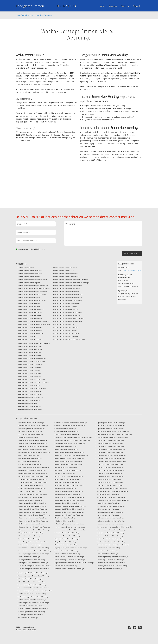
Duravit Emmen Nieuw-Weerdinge (29, 539)
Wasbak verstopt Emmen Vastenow (29, 373)
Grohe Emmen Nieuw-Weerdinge (65, 429)
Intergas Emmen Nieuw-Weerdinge (66, 467)
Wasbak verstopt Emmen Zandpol (29, 400)
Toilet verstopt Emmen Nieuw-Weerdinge (110, 539)
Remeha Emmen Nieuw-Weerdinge (66, 566)
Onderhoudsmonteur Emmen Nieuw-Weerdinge (70, 530)
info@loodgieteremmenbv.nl (131, 270)
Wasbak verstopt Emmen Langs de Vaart (67, 303)
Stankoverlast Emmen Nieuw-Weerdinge (110, 512)
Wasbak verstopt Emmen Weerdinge (29, 385)
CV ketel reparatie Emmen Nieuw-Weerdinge (32, 482)
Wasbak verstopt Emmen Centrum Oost (31, 309)
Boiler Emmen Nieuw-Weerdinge (28, 455)
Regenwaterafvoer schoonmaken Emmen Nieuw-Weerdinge (74, 563)
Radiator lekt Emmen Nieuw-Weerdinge (67, 554)
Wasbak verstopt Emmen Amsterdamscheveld (33, 280)
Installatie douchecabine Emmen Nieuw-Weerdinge (71, 455)
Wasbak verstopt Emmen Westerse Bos (30, 397)
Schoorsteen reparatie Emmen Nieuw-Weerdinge (113, 500)
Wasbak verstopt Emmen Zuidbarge (29, 406)
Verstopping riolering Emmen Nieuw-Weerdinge (112, 557)
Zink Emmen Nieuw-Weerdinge (28, 618)
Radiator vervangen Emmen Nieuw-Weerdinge (70, 560)
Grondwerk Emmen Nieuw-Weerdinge (67, 431)
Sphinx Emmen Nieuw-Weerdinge (108, 509)
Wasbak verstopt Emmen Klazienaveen (66, 292)
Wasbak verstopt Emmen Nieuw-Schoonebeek (68, 318)
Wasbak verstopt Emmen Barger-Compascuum (33, 286)
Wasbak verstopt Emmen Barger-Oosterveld (32, 294)
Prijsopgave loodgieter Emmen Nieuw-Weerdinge (71, 548)
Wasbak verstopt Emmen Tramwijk (29, 370)
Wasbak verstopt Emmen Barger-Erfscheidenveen (34, 288)
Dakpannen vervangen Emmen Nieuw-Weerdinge (34, 530)
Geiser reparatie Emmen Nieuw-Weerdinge (31, 560)
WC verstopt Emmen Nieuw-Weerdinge (30, 615)
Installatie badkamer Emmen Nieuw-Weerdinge (70, 452)
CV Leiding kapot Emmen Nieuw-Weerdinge (32, 488)
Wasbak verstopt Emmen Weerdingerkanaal (32, 388)
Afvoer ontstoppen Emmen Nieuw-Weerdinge (33, 425)
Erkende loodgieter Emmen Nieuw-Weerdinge (33, 542)
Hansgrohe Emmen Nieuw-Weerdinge (67, 434)
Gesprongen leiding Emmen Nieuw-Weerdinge (33, 563)
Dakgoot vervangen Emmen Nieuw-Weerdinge (33, 521)
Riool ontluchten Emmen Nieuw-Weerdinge (111, 458)
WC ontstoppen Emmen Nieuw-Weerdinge (31, 612)
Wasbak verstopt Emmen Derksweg (29, 315)
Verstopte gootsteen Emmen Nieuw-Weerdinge (112, 566)
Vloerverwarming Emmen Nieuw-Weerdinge (32, 585)
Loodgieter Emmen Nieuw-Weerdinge (67, 503)
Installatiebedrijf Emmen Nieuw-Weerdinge (69, 464)
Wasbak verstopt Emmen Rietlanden (30, 352)
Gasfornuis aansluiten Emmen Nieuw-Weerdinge (34, 548)
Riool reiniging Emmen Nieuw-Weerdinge (110, 464)
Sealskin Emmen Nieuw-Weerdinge (108, 503)
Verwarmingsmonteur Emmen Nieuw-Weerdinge (33, 576)
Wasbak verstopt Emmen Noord (64, 324)
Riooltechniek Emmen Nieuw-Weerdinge (110, 482)
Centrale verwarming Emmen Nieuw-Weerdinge (33, 476)
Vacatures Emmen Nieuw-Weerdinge (109, 548)
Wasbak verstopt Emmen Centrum (29, 306)
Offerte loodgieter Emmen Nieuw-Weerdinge (69, 524)
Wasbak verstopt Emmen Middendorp (66, 309)
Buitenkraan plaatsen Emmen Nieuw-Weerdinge (33, 467)
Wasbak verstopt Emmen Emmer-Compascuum (33, 321)
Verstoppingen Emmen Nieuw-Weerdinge (110, 560)
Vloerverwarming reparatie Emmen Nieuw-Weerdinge (35, 591)
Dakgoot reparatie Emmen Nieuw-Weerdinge (32, 509)
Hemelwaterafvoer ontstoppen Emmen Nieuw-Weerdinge (73, 437)
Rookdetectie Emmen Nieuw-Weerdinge (110, 485)
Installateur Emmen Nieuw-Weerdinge (67, 449)
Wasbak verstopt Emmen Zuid (27, 403)
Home (18, 15)
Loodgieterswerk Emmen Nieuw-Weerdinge (69, 515)
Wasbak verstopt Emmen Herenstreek (66, 274)
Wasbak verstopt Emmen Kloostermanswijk (68, 300)
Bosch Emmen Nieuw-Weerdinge (28, 461)
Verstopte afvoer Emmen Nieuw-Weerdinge (111, 563)
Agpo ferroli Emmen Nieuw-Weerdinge (30, 431)
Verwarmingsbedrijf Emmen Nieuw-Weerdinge (33, 573)
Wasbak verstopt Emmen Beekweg (29, 303)
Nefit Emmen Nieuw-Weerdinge (65, 521)
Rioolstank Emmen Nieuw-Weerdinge (109, 479)
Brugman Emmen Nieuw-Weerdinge (29, 464)
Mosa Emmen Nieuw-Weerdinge (65, 518)
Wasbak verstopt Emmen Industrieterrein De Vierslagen (71, 283)
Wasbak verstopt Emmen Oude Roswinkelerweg (69, 339)
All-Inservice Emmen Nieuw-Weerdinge (30, 434)
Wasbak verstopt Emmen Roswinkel (29, 355)
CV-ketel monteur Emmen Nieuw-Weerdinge (32, 494)
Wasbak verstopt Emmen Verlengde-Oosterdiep (33, 382)
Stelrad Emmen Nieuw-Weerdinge (108, 515)
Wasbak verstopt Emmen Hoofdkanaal (66, 277)
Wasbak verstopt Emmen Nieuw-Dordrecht (67, 315)
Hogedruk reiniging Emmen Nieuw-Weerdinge (69, 443)
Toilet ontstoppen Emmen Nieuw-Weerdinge (111, 530)
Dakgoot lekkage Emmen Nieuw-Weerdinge (32, 503)
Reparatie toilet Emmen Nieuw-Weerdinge (110, 429)
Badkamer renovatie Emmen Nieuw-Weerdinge (33, 443)
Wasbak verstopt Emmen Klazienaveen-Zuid (68, 298)
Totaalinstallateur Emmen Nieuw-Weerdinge (111, 542)
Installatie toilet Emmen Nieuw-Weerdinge (68, 461)
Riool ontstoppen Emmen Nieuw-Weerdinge (111, 461)
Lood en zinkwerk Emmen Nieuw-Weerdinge (69, 500)
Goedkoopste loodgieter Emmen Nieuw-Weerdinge (34, 566)
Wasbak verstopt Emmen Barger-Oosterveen (32, 292)
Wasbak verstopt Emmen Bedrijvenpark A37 (32, 300)
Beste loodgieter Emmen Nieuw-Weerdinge (32, 449)
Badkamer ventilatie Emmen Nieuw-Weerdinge (33, 446)
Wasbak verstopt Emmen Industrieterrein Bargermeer (71, 280)
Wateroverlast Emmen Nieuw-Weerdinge (31, 606)
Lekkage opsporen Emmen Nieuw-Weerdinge (69, 497)
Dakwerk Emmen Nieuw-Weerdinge (29, 536)
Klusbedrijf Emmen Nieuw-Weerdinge (67, 482)
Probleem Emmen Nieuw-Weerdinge (66, 551)
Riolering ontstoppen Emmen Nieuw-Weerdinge (112, 437)
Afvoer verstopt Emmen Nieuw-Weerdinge (31, 429)
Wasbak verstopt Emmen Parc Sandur (30, 349)
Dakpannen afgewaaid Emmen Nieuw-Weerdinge (34, 527)
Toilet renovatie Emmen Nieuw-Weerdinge (110, 533)
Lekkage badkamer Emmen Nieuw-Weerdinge (69, 491)
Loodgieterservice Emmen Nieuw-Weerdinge (69, 512)
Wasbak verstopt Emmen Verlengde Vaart (31, 379)
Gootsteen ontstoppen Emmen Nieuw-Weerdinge (71, 423)
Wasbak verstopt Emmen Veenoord (29, 376)
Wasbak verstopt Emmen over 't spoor (30, 346)
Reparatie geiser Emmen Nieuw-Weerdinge (111, 423)
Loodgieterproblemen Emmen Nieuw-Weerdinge (70, 506)
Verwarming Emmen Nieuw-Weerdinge (109, 569)
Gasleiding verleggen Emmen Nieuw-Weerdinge (33, 554)
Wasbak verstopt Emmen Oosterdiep (65, 330)
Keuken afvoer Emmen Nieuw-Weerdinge (68, 479)
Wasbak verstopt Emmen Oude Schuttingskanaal (34, 343)
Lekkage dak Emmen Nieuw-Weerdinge (67, 494)
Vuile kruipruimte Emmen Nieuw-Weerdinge (32, 594)
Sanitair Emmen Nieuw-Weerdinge (108, 494)
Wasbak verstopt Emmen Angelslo (29, 283)
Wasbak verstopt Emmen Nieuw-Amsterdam (68, 312)
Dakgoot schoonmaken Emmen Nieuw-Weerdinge (34, 515)
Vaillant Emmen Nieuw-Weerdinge (108, 551)
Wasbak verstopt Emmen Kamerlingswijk (67, 288)
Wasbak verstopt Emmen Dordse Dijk (30, 318)
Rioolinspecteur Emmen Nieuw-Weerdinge (111, 470)
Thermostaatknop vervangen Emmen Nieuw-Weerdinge (115, 527)
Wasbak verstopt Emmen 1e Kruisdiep (30, 271)
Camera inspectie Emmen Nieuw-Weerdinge (32, 470)
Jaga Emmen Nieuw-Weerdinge (65, 473)
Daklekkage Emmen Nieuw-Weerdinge (30, 524)
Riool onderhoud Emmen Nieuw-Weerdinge (111, 455)
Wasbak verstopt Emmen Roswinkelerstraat (32, 358)
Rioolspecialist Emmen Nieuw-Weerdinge (110, 476)
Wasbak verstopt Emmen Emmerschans (30, 333)
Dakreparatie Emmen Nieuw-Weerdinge (31, 533)
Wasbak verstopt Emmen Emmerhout (30, 327)
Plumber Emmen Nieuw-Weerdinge (66, 545)
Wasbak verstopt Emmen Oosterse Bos (66, 333)
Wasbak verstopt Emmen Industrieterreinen (68, 286)
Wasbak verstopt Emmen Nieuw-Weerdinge (37, 15)
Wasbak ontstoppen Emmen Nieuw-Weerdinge (33, 597)
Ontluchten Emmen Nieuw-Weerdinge (67, 533)
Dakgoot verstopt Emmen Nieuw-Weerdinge (32, 518)
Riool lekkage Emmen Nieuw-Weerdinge (110, 452)
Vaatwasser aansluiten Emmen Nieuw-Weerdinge (113, 545)
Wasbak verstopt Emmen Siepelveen (30, 367)
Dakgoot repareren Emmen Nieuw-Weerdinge (33, 512)
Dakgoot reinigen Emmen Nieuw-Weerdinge (32, 506)
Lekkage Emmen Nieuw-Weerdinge (66, 488)
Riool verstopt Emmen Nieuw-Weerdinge (110, 467)
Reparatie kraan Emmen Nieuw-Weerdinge (111, 425)
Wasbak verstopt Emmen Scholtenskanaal (31, 361)
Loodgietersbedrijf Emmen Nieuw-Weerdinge (69, 509)
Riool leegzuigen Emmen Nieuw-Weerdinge (111, 449)
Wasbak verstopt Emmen (26, 268)
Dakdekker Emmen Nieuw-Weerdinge (30, 500)
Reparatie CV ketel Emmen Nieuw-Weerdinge (69, 569)
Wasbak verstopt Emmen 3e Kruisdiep (30, 274)
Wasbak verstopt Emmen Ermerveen (65, 268)
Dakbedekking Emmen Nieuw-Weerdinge (31, 497)
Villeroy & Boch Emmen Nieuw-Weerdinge (31, 582)
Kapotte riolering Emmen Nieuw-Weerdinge (69, 476)
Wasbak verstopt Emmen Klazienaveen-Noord (68, 294)
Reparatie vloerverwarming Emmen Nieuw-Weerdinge (114, 434)
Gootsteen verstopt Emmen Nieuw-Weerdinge (70, 425)
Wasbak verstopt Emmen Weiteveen (29, 391)
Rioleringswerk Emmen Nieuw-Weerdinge (110, 440)
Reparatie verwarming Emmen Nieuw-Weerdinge (113, 431)
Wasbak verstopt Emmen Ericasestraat (30, 339)
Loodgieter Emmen (30, 6)
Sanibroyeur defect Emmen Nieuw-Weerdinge (112, 488)
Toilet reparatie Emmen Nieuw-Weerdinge (110, 536)
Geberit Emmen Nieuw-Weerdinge (29, 557)
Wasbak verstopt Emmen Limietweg (65, 306)
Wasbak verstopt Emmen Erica (27, 336)
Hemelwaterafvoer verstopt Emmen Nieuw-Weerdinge (72, 440)
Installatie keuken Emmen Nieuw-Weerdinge (69, 458)
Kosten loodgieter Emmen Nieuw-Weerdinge (69, 485)
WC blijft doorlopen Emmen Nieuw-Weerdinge (33, 609)
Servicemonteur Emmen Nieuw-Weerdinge (111, 506)
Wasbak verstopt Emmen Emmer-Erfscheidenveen (34, 324)
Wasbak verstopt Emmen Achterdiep (30, 277)
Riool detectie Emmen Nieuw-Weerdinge (110, 443)
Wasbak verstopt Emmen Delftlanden (30, 312)
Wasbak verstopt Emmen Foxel (63, 271)
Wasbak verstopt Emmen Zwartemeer (30, 409)
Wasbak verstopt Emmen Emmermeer (30, 330)
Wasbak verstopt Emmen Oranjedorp (65, 336)
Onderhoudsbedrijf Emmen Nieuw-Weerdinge (70, 527)
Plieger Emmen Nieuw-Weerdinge (65, 542)
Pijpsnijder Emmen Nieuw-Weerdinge (67, 539)
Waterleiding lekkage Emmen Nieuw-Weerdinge (33, 603)
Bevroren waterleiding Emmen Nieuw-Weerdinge (34, 452)
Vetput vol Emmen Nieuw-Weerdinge (30, 579)
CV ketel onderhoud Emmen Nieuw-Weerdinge (33, 479)
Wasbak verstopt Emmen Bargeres (29, 298)
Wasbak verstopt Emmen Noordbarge (66, 327)
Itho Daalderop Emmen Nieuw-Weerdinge (68, 470)
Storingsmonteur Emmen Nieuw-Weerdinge (111, 521)
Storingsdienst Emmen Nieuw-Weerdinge (110, 518)
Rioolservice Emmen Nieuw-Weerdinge (109, 473)
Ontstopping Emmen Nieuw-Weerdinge (67, 536)
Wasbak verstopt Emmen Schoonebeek (30, 364)
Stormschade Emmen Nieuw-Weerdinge (110, 524)
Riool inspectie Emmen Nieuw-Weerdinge (110, 446)
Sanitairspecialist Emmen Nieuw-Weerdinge (111, 497)
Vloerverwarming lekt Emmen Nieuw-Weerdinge (33, 588)
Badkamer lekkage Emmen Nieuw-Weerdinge (32, 440)
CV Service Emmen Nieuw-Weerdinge (30, 491)
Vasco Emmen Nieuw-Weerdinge (107, 554)
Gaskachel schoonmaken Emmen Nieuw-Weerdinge (34, 551)
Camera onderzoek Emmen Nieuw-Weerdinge (33, 473)
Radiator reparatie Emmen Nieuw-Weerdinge (69, 557)
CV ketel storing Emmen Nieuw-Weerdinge (31, 485)
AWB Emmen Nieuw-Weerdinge (28, 437)
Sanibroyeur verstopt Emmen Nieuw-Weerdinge (112, 491)
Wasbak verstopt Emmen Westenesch (30, 394)
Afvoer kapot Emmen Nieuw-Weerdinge (31, 423)
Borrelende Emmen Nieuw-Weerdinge (30, 458)
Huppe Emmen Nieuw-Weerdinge (65, 446)
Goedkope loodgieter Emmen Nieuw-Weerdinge (33, 569)
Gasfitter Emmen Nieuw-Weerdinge (29, 545)
